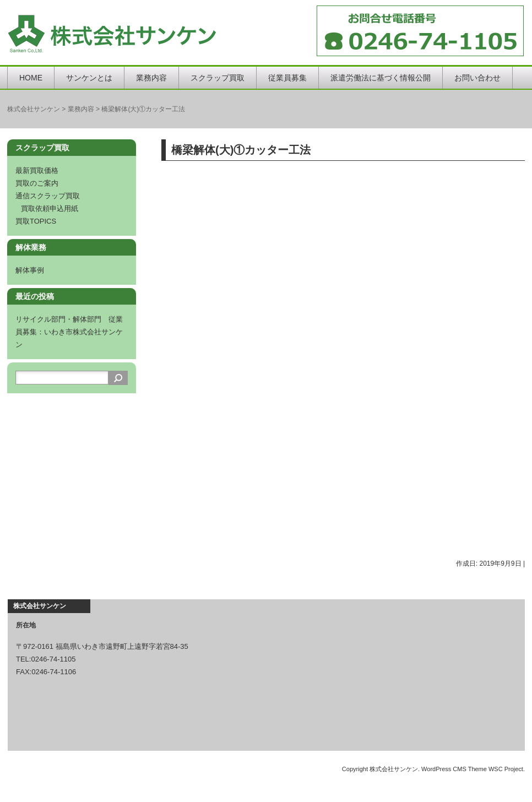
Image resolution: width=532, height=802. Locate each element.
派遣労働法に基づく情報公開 (381, 78)
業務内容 (151, 78)
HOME (31, 78)
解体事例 (30, 270)
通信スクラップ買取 (48, 196)
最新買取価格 (37, 170)
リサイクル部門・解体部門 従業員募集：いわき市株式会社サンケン (69, 332)
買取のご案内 (37, 183)
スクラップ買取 (218, 78)
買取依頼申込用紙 (50, 208)
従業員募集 (287, 78)
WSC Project (506, 769)
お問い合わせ (477, 78)
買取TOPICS (36, 221)
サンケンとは (89, 78)
